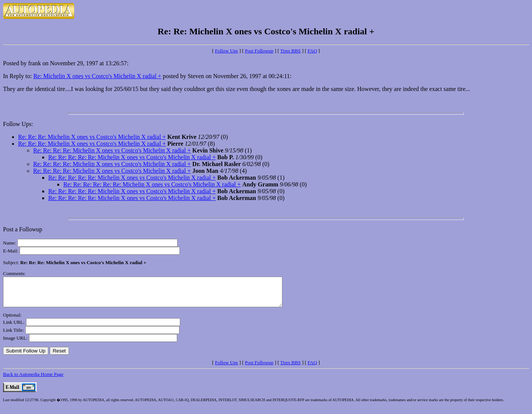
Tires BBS (290, 51)
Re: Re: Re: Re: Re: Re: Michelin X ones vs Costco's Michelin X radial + (152, 184)
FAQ (312, 51)
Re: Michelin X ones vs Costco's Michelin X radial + (97, 76)
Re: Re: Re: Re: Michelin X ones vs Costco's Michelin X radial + (112, 150)
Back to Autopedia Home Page (33, 380)
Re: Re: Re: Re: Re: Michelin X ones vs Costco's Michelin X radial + (132, 157)
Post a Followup (23, 229)
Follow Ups (226, 51)
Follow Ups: (18, 124)
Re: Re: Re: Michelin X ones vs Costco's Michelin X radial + (92, 137)
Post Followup (259, 51)
